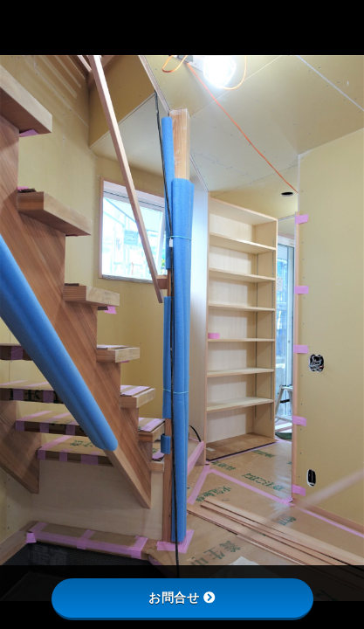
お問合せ (182, 598)
